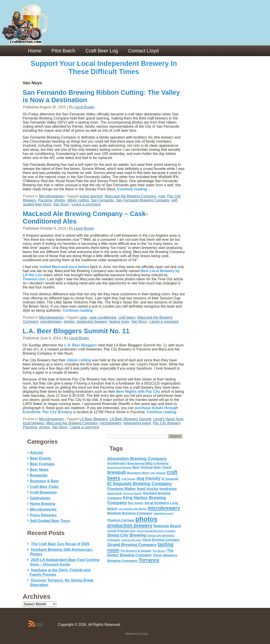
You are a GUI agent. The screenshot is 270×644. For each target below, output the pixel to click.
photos (60, 200)
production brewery (92, 322)
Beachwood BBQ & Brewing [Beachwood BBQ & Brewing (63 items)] (148, 463)
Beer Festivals (42, 464)
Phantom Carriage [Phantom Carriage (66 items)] (121, 520)
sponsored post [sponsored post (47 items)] (131, 540)
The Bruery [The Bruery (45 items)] (159, 551)
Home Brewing (43, 504)
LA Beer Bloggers (94, 419)
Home (35, 51)
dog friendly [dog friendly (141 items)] (149, 478)
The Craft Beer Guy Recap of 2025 (60, 544)
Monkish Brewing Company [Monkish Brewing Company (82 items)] (130, 513)
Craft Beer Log (102, 51)
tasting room (119, 322)
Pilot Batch (63, 51)
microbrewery (51, 322)
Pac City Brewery (57, 412)
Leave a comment (86, 204)
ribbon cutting (78, 200)
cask (83, 317)
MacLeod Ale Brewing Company (131, 196)
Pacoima (45, 200)
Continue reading (134, 189)
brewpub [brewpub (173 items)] (117, 472)
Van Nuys (61, 204)
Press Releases (43, 515)
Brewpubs (39, 475)
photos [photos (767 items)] (146, 519)
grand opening (91, 196)
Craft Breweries (43, 492)
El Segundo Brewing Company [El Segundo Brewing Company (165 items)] (140, 484)
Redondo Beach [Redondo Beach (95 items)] (167, 526)
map (162, 196)
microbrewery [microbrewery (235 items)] (164, 508)
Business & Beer (44, 481)
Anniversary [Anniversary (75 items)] (117, 463)
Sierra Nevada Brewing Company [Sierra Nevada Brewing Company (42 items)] (156, 531)
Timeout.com (34, 279)
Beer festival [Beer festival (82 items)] (142, 467)
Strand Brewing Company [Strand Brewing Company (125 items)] (132, 545)
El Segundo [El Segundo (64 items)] (170, 479)
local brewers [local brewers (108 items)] (157, 503)
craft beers (127, 317)
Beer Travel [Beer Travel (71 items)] (163, 467)
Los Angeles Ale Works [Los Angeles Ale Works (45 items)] (132, 509)
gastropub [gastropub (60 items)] (115, 493)
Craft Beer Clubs (44, 487)
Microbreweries (51, 196)
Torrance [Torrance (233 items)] (149, 560)
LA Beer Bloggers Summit (131, 419)
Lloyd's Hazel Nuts (168, 419)
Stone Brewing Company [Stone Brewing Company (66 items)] (161, 540)
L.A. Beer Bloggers (81, 345)
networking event (137, 423)
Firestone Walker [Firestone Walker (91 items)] (122, 489)
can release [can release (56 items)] (158, 473)
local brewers (34, 423)
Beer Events (40, 458)
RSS (39, 625)
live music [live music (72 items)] (136, 503)
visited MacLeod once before (64, 267)
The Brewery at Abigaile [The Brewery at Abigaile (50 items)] (136, 551)
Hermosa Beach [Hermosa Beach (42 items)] (132, 493)
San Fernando (102, 200)
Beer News (39, 470)
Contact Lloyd (144, 51)
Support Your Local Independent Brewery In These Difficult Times (104, 68)
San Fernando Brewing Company (143, 200)
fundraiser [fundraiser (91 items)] (168, 489)
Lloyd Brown (84, 107)
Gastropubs (40, 498)
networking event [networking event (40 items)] (163, 513)
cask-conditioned (103, 317)
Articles (37, 453)
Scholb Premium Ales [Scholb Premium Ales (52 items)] (122, 531)
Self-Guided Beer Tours (50, 521)
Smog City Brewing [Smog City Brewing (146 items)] (127, 535)
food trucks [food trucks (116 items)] (148, 489)
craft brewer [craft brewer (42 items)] (129, 479)
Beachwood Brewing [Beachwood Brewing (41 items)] (119, 467)
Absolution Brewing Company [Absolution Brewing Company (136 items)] (137, 459)
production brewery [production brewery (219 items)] (130, 526)
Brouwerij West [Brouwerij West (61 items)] (138, 473)
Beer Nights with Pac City (138, 392)
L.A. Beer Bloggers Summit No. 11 (76, 331)
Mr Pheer (143, 634)
